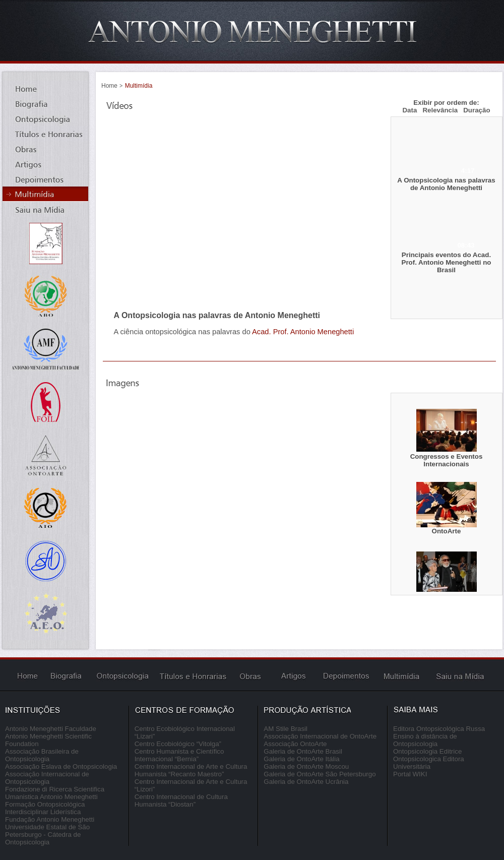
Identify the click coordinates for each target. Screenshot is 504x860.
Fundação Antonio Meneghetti (50, 819)
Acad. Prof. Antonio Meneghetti (303, 332)
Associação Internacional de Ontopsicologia (47, 778)
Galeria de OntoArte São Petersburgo (320, 774)
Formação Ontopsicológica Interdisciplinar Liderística (45, 808)
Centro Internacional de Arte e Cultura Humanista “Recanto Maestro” (191, 770)
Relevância (440, 110)
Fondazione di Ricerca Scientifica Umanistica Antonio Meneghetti (55, 793)
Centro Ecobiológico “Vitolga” (178, 744)
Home (109, 86)
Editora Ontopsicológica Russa (439, 729)
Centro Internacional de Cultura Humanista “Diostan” (181, 801)
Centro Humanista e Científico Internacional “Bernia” (179, 755)
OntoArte (447, 531)
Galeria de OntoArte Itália (301, 759)
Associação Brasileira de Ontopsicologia (42, 755)
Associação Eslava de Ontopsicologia (61, 766)
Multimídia (139, 86)
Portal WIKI (410, 774)
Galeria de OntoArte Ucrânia (306, 782)
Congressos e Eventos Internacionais (447, 460)
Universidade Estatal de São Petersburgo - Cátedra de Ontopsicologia (47, 835)
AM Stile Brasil (286, 729)
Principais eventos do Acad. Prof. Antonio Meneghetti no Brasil (447, 262)
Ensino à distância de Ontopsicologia (425, 740)
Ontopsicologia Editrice (427, 751)
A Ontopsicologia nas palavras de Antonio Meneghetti (446, 184)
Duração (477, 110)
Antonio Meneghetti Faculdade (51, 729)
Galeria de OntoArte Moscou (306, 766)
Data (409, 110)
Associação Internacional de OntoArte (320, 736)
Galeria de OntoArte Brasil (303, 751)
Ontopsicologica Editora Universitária (429, 763)
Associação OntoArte (295, 744)
